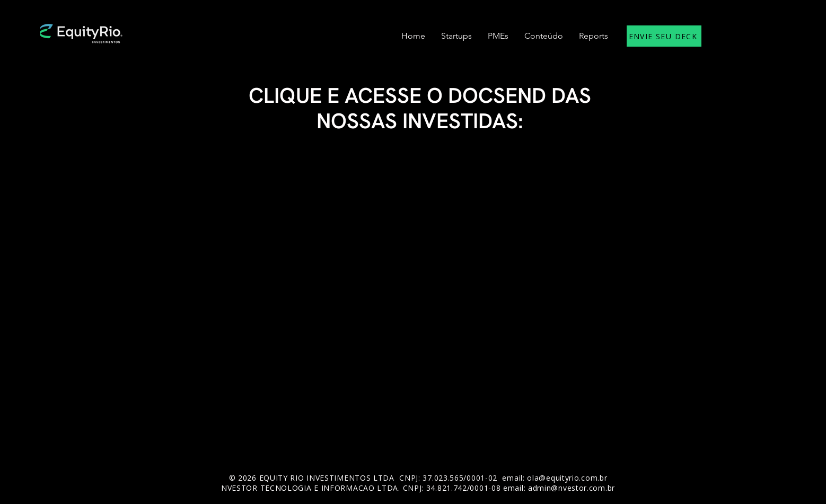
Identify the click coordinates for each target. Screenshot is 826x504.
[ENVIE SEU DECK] (664, 36)
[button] (456, 36)
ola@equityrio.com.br (567, 478)
